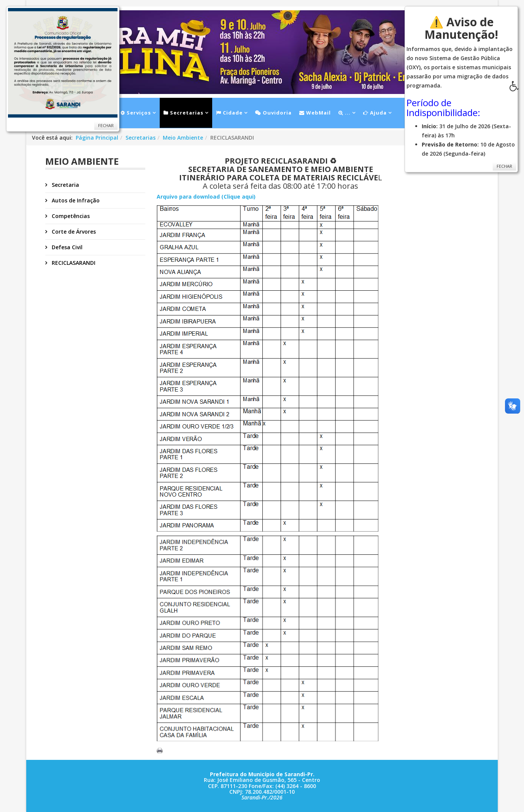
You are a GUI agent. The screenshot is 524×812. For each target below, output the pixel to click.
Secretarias (183, 113)
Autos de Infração (75, 200)
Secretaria (65, 185)
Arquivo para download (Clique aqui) (206, 197)
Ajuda (375, 113)
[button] (517, 88)
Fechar (106, 125)
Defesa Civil (66, 247)
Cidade (229, 113)
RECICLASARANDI (73, 263)
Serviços (136, 113)
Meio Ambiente (183, 138)
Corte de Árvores (73, 232)
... (345, 113)
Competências (70, 216)
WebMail (315, 113)
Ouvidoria (273, 113)
